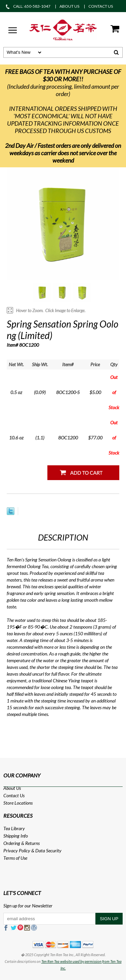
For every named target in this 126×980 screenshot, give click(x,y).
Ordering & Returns (22, 843)
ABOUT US (69, 6)
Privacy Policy (17, 850)
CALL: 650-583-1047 (28, 6)
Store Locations (18, 803)
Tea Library (14, 828)
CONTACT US (101, 6)
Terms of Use (15, 858)
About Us (12, 788)
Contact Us (14, 795)
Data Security (48, 850)
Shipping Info (16, 836)
